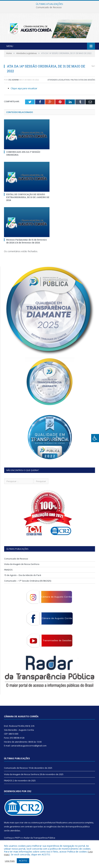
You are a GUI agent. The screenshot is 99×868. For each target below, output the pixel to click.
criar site (23, 824)
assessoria (78, 824)
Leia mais (10, 861)
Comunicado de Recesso (49, 7)
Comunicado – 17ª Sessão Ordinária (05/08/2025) (28, 582)
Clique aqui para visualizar (24, 89)
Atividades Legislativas (59, 81)
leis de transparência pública (76, 827)
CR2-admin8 (13, 81)
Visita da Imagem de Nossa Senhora (22, 565)
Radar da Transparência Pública (40, 839)
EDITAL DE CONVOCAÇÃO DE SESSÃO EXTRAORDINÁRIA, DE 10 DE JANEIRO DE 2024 (28, 198)
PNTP (17, 839)
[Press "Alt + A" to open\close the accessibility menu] (95, 438)
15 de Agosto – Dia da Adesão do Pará (23, 576)
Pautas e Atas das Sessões (83, 81)
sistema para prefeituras (43, 824)
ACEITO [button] (23, 861)
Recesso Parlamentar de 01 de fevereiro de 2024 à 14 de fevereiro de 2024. (27, 242)
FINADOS (8, 571)
